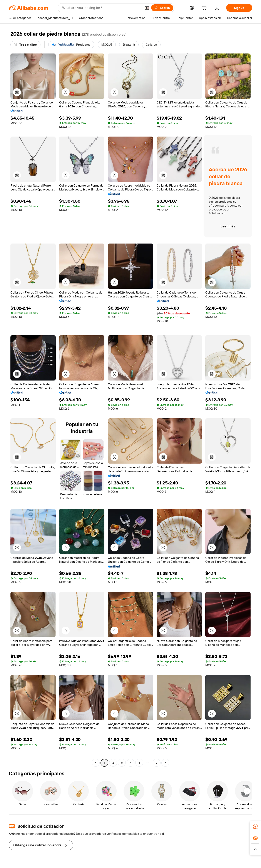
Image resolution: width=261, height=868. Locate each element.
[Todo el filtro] (25, 45)
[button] (147, 8)
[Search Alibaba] (101, 8)
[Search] (162, 8)
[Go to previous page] (96, 763)
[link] (255, 827)
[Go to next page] (165, 763)
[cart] (205, 8)
